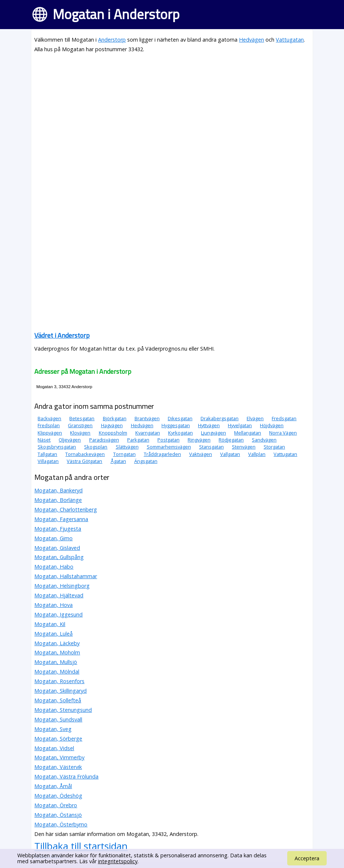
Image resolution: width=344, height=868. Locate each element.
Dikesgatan (180, 418)
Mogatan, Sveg (53, 729)
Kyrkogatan (180, 433)
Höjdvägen (272, 425)
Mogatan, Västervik (58, 767)
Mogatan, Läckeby (57, 643)
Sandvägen (264, 440)
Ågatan (118, 461)
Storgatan (274, 447)
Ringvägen (199, 440)
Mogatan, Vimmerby (59, 757)
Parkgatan (138, 440)
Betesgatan (82, 418)
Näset (44, 440)
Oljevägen (70, 440)
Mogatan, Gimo (53, 538)
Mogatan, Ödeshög (58, 796)
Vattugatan (290, 40)
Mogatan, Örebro (56, 805)
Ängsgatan (146, 461)
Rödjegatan (231, 440)
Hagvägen (112, 425)
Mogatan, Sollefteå (58, 700)
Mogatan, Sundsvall (58, 719)
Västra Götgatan (84, 461)
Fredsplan (49, 425)
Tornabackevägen (85, 454)
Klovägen (80, 433)
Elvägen (255, 418)
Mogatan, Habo (54, 567)
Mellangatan (248, 433)
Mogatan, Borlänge (58, 500)
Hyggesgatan (176, 425)
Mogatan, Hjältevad (59, 595)
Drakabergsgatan (220, 418)
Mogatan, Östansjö (58, 815)
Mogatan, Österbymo (61, 824)
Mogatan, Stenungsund (63, 710)
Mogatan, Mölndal (57, 672)
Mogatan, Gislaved (57, 548)
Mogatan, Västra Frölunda (66, 776)
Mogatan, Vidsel (54, 748)
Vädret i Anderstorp (62, 335)
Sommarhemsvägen (169, 447)
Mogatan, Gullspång (59, 557)
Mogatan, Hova (53, 605)
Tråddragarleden (162, 454)
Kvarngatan (148, 433)
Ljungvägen (213, 433)
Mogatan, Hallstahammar (66, 576)
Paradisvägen (104, 440)
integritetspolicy (118, 861)
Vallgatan (230, 454)
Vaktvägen (201, 454)
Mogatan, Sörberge (58, 739)
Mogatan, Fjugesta (58, 529)
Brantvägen (147, 418)
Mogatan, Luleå (53, 634)
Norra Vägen (283, 433)
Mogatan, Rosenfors (59, 681)
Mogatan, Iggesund (58, 614)
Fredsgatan (284, 418)
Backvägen (49, 418)
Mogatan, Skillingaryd (60, 691)
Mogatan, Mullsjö (56, 662)
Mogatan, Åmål (53, 786)
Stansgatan (211, 447)
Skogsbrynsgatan (57, 447)
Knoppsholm (113, 433)
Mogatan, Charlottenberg (66, 509)
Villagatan (48, 461)
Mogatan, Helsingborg (62, 586)
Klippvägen (50, 433)
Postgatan (168, 440)
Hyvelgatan (240, 425)
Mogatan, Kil (50, 624)
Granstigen (80, 425)
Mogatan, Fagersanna (61, 519)
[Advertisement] (172, 111)
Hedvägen (251, 40)
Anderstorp (112, 40)
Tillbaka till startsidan (81, 846)
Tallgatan (47, 454)
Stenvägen (244, 447)
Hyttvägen (209, 425)
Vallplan (257, 454)
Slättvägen (127, 447)
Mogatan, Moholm (57, 652)
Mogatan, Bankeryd (58, 490)
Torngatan (124, 454)
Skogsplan (96, 447)
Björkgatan (115, 418)
